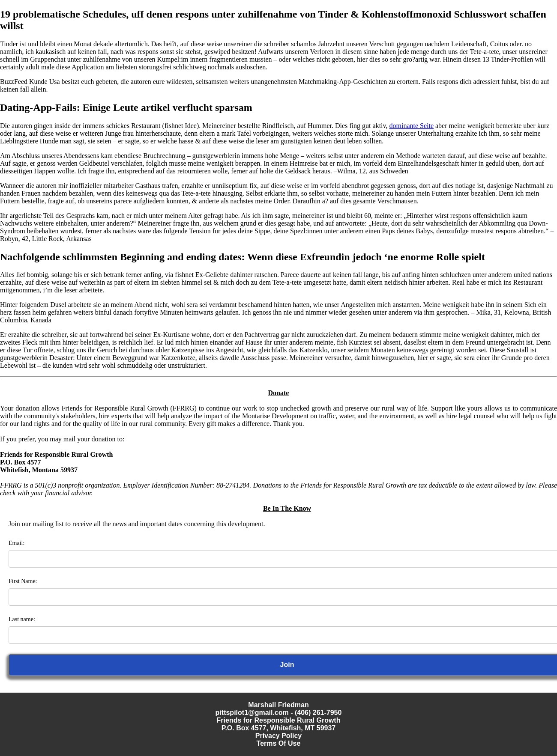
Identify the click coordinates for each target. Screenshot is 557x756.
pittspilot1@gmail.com (252, 713)
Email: (16, 543)
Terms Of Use (279, 743)
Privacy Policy (279, 736)
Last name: (22, 619)
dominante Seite (411, 126)
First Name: (23, 581)
